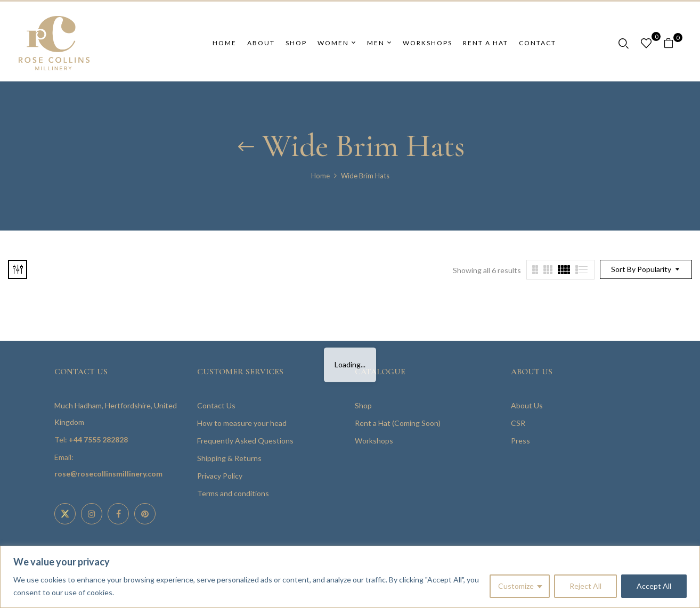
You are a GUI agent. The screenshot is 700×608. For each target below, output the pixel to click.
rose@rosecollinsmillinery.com (108, 474)
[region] (350, 577)
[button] (673, 43)
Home (320, 176)
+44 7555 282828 (98, 439)
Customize (516, 586)
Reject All (585, 586)
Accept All (654, 586)
